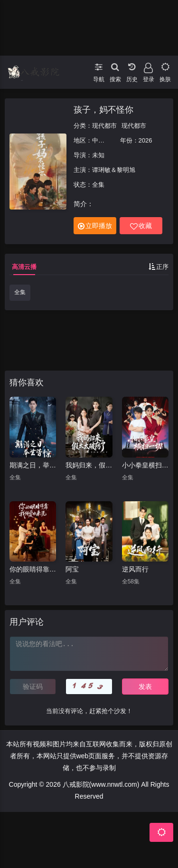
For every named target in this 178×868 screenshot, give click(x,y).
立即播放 (95, 226)
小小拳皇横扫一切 (145, 465)
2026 (145, 140)
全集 (20, 292)
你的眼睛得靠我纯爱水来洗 (33, 569)
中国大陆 (104, 140)
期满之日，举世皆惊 (33, 465)
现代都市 (104, 126)
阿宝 (72, 569)
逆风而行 (135, 569)
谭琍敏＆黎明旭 (114, 170)
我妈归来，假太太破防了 (89, 465)
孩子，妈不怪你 (103, 110)
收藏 (141, 226)
